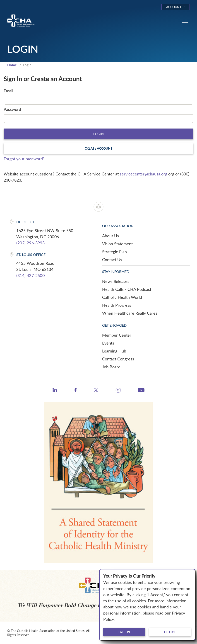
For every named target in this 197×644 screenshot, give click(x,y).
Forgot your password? (24, 159)
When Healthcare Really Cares (130, 313)
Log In (98, 134)
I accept (124, 632)
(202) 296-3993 (30, 243)
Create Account (98, 148)
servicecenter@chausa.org (143, 174)
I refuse (170, 632)
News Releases (116, 281)
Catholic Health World (122, 297)
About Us (111, 236)
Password (12, 109)
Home (12, 65)
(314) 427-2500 (30, 275)
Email (8, 91)
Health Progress (117, 305)
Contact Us (112, 260)
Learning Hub (114, 351)
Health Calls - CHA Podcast (127, 289)
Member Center (117, 335)
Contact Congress (118, 359)
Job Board (111, 367)
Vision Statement (117, 244)
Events (108, 343)
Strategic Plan (114, 252)
